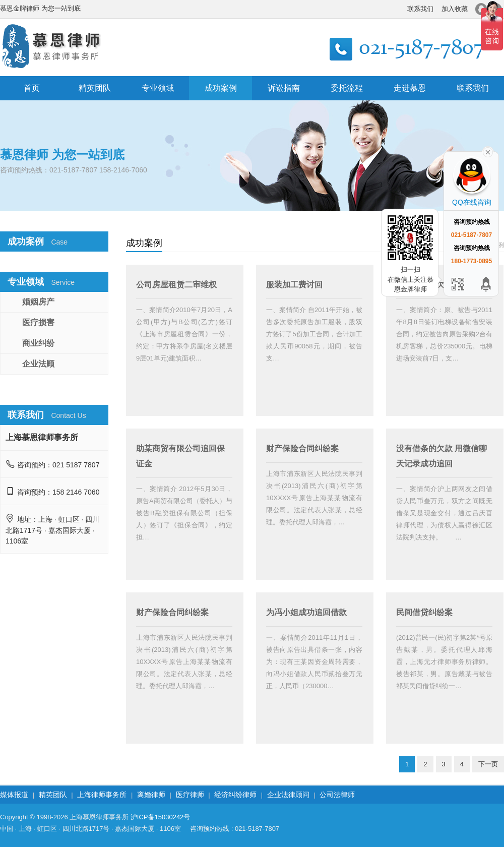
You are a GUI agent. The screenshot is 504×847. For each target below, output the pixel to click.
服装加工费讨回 (294, 285)
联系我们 (420, 9)
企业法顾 (38, 364)
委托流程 (347, 88)
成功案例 (221, 88)
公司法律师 (337, 795)
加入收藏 (455, 9)
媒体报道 (14, 795)
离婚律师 (151, 795)
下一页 (488, 764)
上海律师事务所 (102, 795)
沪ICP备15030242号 (161, 817)
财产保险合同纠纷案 (302, 448)
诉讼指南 (284, 88)
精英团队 (95, 88)
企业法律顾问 (288, 795)
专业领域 (158, 88)
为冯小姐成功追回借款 (306, 612)
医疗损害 (38, 322)
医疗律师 (190, 795)
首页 (32, 88)
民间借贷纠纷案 (424, 612)
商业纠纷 (38, 343)
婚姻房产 (38, 302)
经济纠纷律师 (235, 795)
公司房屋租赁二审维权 (176, 285)
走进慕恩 (410, 88)
